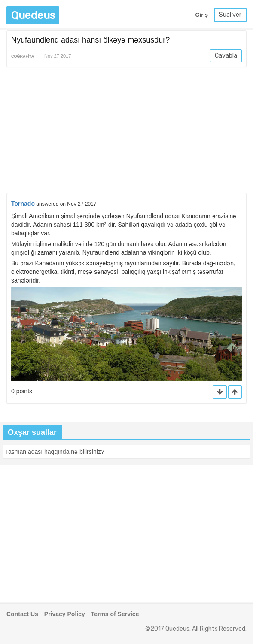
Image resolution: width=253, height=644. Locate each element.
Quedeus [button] (33, 15)
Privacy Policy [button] (65, 614)
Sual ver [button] (230, 15)
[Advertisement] (126, 131)
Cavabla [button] (226, 56)
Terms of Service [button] (115, 614)
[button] (235, 392)
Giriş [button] (201, 15)
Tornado (23, 204)
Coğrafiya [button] (23, 56)
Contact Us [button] (22, 614)
